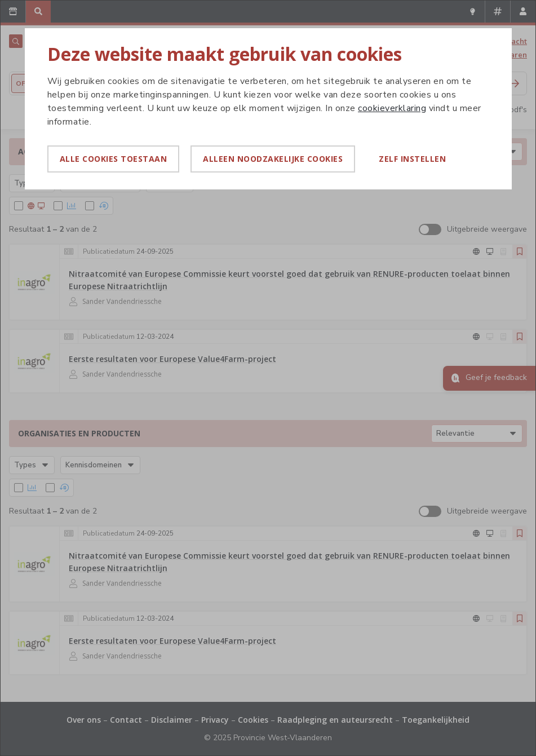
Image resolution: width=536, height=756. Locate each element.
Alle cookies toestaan (114, 159)
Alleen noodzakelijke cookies (273, 159)
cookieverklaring (392, 108)
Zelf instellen (412, 159)
